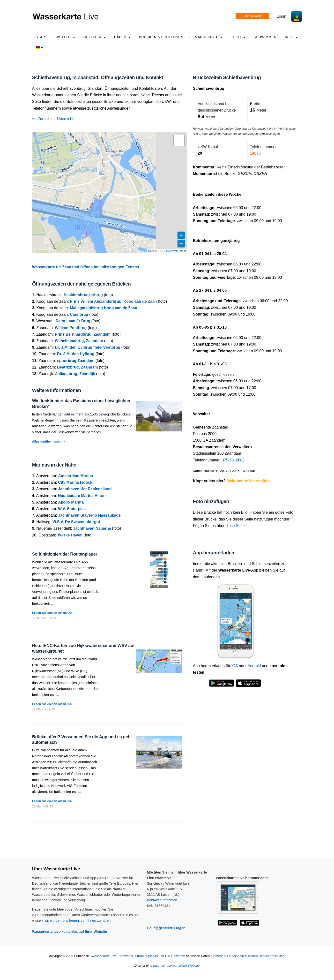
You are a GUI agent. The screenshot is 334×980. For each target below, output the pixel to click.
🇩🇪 (40, 48)
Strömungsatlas (146, 956)
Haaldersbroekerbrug (83, 295)
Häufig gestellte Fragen (166, 928)
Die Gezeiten (175, 956)
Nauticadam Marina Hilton (82, 496)
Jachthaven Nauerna (92, 528)
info (291, 37)
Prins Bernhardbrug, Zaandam (83, 334)
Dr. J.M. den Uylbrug (76, 354)
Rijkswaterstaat (176, 251)
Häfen (122, 37)
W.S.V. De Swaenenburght (76, 522)
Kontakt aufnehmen (162, 900)
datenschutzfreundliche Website (176, 966)
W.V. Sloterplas (72, 509)
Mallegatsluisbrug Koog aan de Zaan (104, 308)
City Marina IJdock (75, 482)
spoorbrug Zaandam (76, 361)
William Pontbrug (71, 328)
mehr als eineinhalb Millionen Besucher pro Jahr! (251, 956)
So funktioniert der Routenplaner (65, 554)
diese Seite (235, 526)
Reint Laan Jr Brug (73, 321)
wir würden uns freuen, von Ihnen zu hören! (78, 920)
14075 (256, 153)
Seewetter (126, 956)
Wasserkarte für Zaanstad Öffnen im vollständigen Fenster (86, 267)
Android (254, 666)
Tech (238, 37)
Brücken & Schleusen (161, 37)
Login (281, 16)
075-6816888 (233, 460)
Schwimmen (265, 37)
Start (42, 37)
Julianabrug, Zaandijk (75, 374)
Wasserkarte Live (104, 956)
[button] (179, 141)
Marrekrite (209, 37)
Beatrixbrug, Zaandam (78, 367)
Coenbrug (79, 314)
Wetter (65, 37)
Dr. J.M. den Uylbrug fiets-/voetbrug (88, 347)
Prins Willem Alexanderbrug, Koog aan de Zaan (113, 301)
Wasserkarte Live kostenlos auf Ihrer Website (70, 932)
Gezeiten (95, 37)
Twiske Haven (70, 535)
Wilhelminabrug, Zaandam (79, 341)
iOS (235, 666)
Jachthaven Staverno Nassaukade (89, 515)
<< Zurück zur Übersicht (53, 119)
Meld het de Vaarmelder (248, 481)
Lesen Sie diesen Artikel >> (52, 613)
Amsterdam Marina (75, 476)
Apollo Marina (71, 502)
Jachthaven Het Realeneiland (85, 489)
